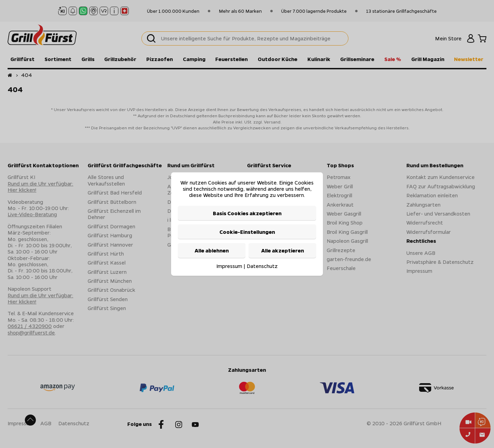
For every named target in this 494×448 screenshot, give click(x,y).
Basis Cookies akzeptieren (247, 213)
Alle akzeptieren (283, 250)
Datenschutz (262, 266)
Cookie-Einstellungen (247, 232)
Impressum (229, 266)
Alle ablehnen (212, 250)
